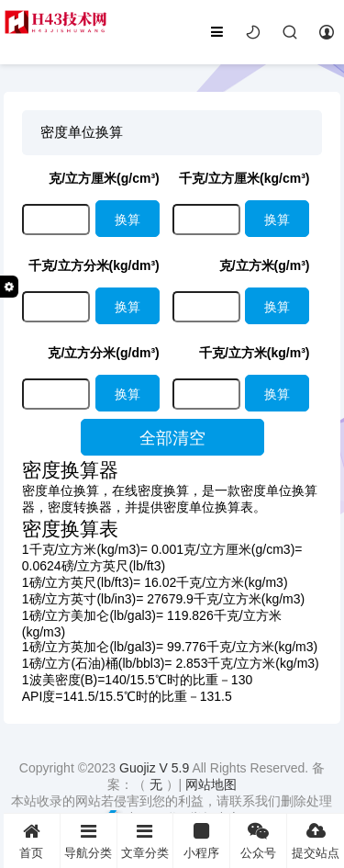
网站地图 (211, 784)
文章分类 (145, 841)
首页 (32, 841)
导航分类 (89, 841)
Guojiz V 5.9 (155, 768)
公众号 (258, 841)
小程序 (201, 841)
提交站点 (316, 841)
